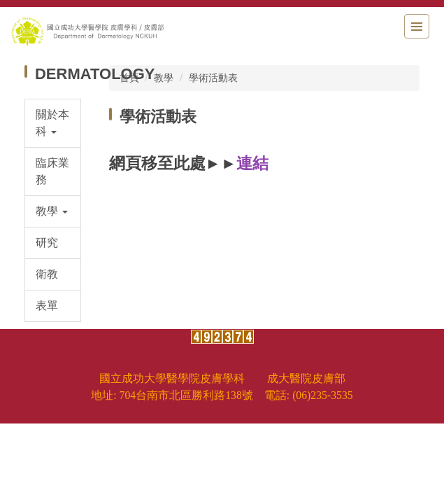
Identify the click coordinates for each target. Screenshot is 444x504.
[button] (53, 123)
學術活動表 (213, 78)
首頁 (129, 78)
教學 (164, 78)
